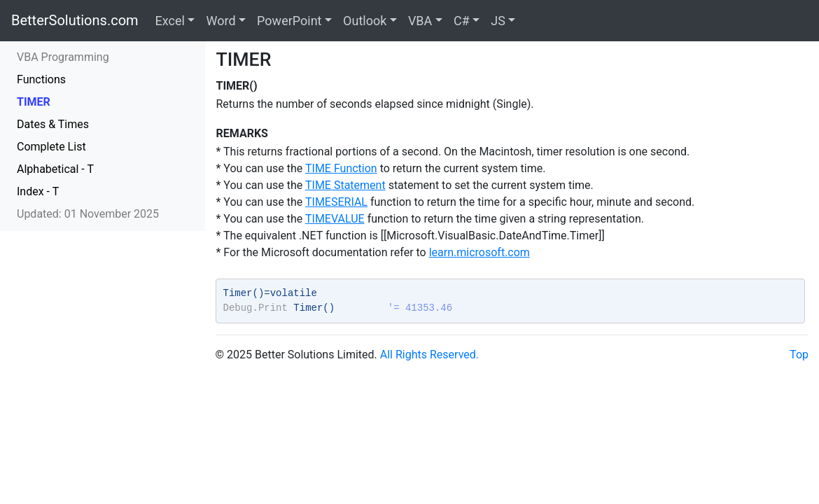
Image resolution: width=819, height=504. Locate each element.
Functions (41, 79)
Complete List (51, 147)
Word (220, 21)
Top (799, 355)
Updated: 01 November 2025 (88, 214)
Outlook (365, 21)
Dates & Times (53, 124)
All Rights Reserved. (429, 355)
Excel (170, 21)
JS (498, 21)
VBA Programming (63, 57)
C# (462, 21)
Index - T (38, 191)
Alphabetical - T (55, 169)
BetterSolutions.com (75, 20)
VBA (420, 21)
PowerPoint (289, 21)
